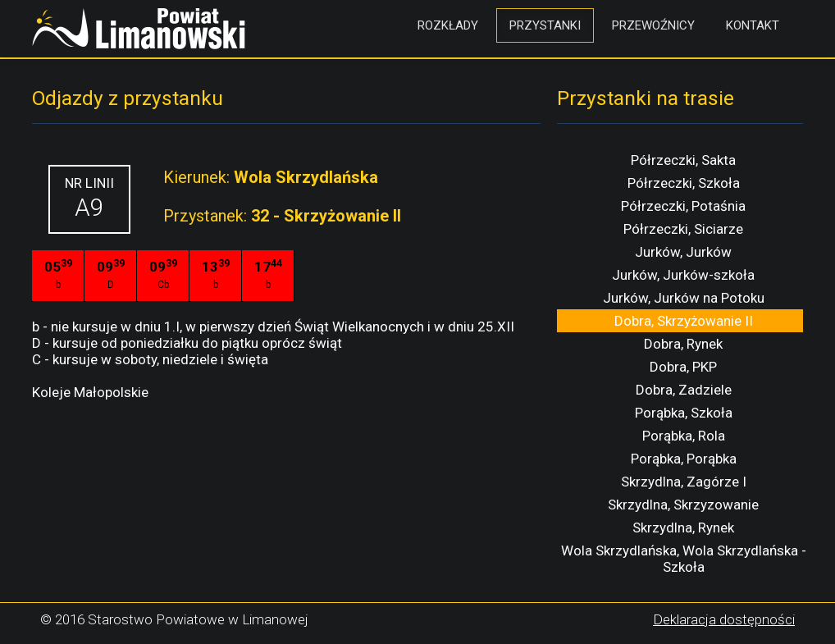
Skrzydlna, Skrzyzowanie (683, 505)
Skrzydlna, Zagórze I (684, 482)
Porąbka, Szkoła (684, 413)
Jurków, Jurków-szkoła (683, 275)
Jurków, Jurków (683, 252)
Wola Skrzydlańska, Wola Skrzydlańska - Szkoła (684, 559)
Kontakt (753, 25)
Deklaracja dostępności (724, 619)
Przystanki (545, 25)
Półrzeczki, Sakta (683, 160)
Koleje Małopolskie (90, 392)
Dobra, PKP (683, 367)
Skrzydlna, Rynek (683, 528)
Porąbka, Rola (684, 436)
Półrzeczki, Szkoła (684, 183)
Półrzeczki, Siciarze (683, 229)
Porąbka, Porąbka (684, 459)
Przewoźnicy (653, 25)
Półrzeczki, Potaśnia (683, 206)
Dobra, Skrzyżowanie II (684, 321)
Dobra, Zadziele (684, 390)
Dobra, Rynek (683, 344)
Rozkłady (448, 25)
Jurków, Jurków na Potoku (684, 298)
